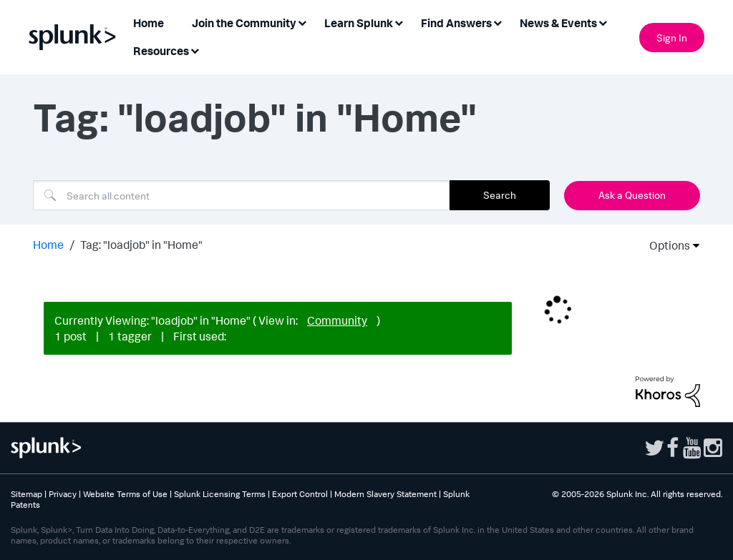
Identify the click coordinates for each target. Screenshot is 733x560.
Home (48, 245)
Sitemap (26, 494)
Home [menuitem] (149, 23)
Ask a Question (632, 195)
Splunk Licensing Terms (220, 494)
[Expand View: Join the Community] (302, 22)
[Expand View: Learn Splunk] (399, 22)
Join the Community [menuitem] (244, 23)
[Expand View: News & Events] (603, 22)
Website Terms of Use (125, 494)
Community (337, 320)
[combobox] (241, 195)
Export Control (300, 494)
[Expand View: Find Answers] (497, 22)
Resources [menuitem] (161, 51)
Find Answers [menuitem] (456, 23)
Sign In (672, 38)
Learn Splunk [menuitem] (359, 23)
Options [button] (665, 245)
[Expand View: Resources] (195, 50)
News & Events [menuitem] (558, 23)
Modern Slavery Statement (385, 494)
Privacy (63, 494)
